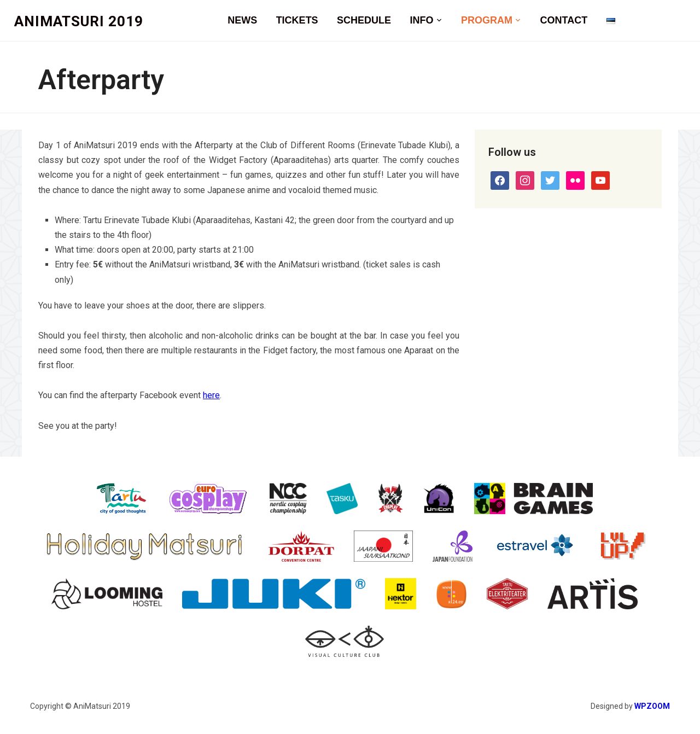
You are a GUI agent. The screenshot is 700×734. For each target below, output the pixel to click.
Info (422, 20)
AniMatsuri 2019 (79, 21)
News (242, 20)
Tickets (297, 20)
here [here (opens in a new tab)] (211, 395)
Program (487, 20)
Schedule (364, 20)
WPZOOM (652, 706)
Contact (564, 20)
